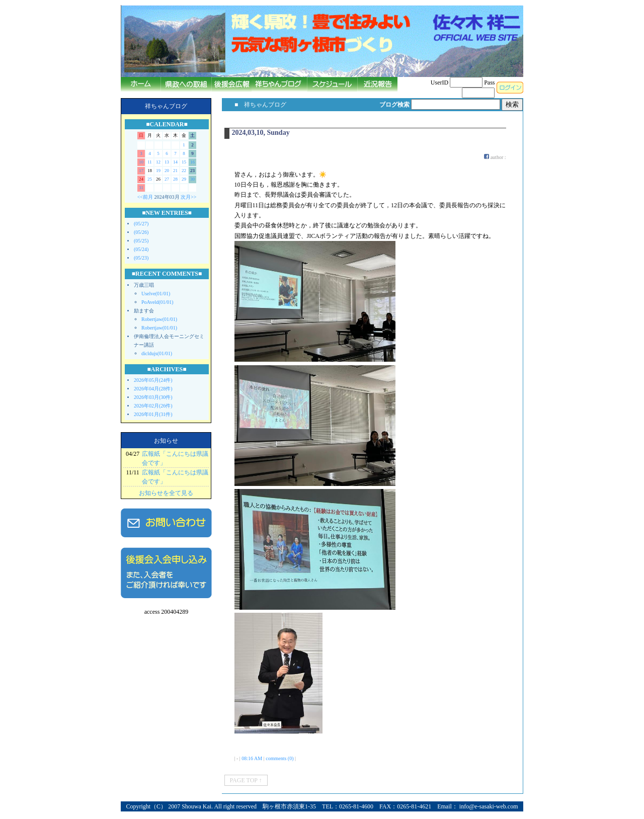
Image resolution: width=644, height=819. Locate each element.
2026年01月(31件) (153, 414)
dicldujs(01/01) (157, 353)
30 (192, 179)
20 (167, 171)
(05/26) (141, 232)
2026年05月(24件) (153, 380)
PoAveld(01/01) (157, 302)
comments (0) (279, 758)
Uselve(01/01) (156, 294)
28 (175, 179)
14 (175, 162)
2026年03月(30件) (153, 397)
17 (141, 171)
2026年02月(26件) (153, 406)
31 (141, 188)
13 (167, 162)
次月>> (188, 197)
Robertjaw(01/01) (159, 319)
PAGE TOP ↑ (246, 780)
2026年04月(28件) (153, 389)
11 (150, 162)
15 (184, 162)
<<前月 (145, 197)
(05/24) (141, 249)
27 (167, 179)
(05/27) (141, 224)
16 (192, 162)
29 (184, 179)
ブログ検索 (394, 105)
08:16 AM (252, 758)
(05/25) (141, 241)
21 (175, 171)
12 (158, 162)
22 (184, 171)
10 (141, 162)
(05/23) (141, 258)
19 (158, 171)
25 (150, 179)
